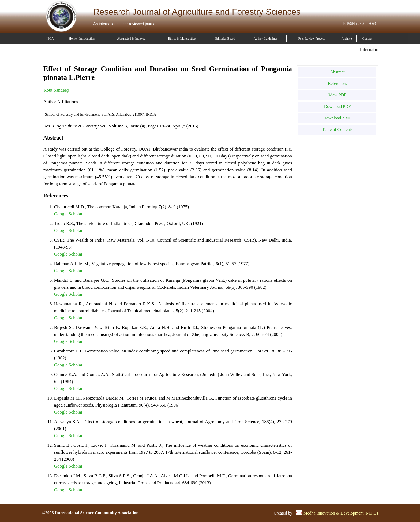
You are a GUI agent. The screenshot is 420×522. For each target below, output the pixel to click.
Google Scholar (68, 214)
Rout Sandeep (56, 90)
